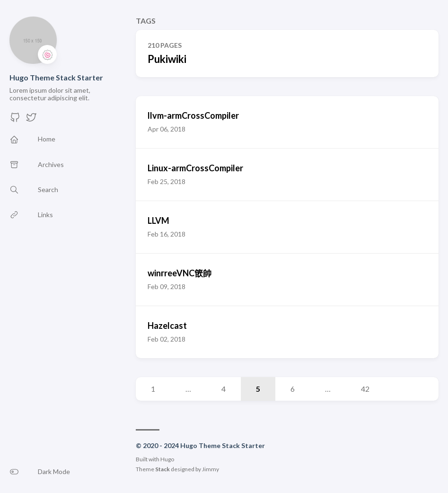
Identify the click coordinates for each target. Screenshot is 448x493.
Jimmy (211, 469)
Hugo (167, 459)
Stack (163, 469)
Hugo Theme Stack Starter (56, 77)
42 (365, 389)
